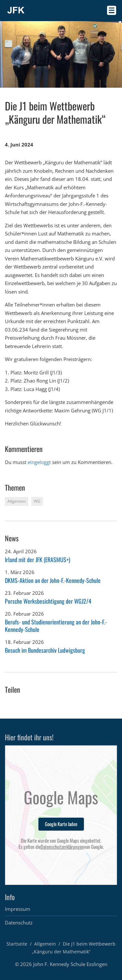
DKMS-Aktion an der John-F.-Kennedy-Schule (53, 580)
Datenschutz (19, 923)
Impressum (18, 909)
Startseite (17, 944)
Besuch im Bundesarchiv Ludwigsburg (45, 650)
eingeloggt (39, 462)
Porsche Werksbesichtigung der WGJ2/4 (48, 601)
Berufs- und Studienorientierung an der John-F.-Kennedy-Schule (56, 626)
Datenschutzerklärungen (62, 847)
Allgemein (45, 944)
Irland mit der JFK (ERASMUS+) (38, 559)
